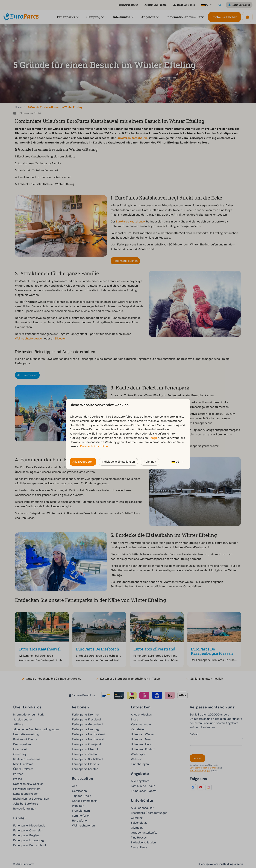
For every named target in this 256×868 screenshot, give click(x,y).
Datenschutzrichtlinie (94, 446)
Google (153, 438)
